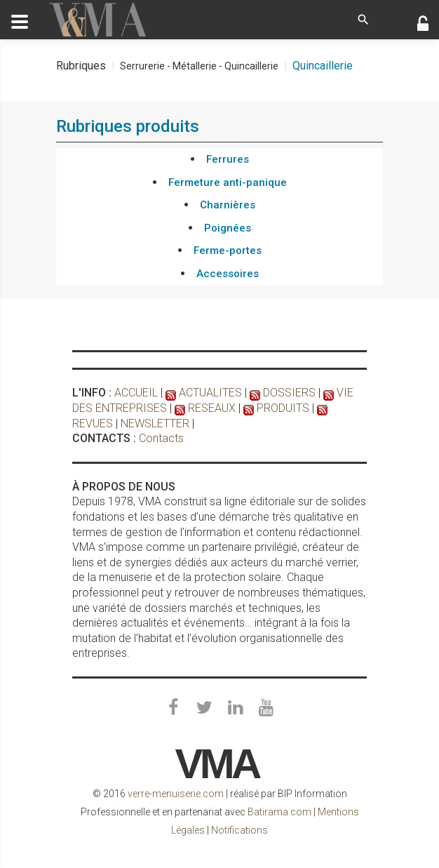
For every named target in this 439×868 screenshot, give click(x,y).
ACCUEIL (136, 393)
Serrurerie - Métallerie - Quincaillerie (199, 66)
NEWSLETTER (155, 423)
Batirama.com (279, 812)
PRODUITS (283, 408)
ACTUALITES (210, 393)
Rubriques (81, 66)
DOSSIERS (289, 393)
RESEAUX (212, 408)
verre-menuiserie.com (176, 794)
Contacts (161, 438)
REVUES (93, 423)
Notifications (239, 830)
